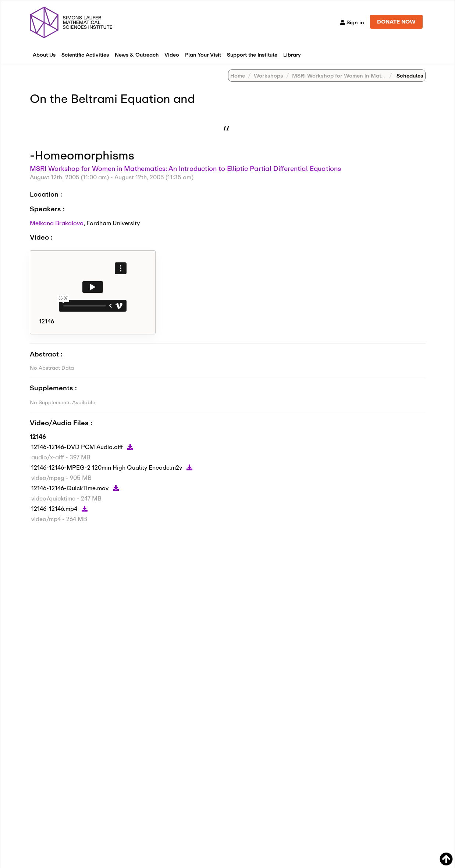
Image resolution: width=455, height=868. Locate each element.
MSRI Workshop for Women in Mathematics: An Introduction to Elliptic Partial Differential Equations (185, 168)
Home (238, 76)
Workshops (269, 76)
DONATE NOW (396, 21)
